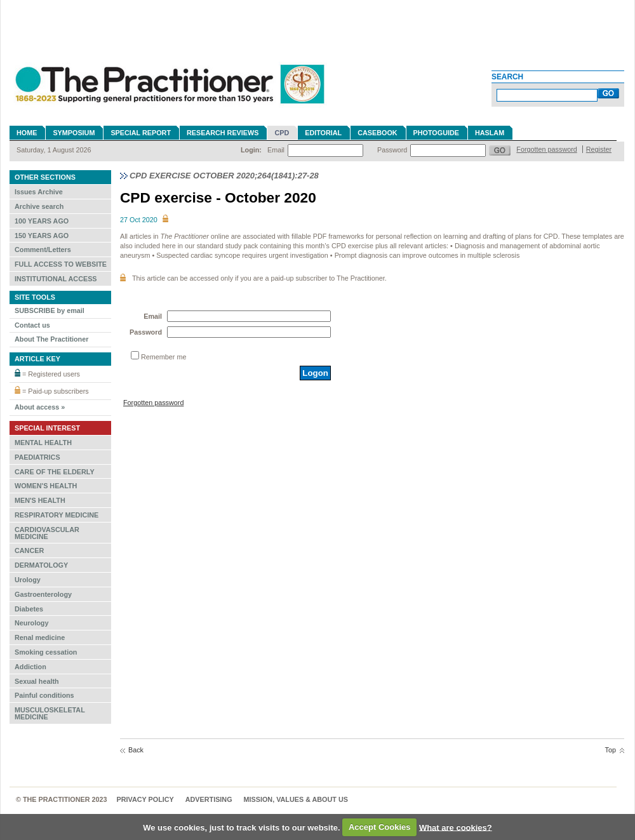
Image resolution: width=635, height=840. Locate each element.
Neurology (31, 623)
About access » (40, 407)
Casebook (377, 133)
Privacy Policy (145, 799)
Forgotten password (546, 149)
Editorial (323, 133)
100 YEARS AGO (42, 221)
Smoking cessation (46, 652)
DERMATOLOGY (41, 565)
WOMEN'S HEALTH (46, 486)
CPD (282, 133)
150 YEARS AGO (42, 236)
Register (599, 149)
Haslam (490, 133)
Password (392, 150)
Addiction (30, 667)
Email (276, 150)
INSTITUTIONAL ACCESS (56, 279)
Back (136, 750)
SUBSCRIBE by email (50, 310)
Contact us (32, 325)
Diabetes (29, 609)
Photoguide (436, 133)
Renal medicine (40, 637)
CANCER (29, 550)
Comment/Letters (43, 250)
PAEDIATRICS (37, 457)
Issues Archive (39, 192)
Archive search (39, 206)
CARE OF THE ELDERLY (55, 472)
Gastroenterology (43, 594)
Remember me (164, 357)
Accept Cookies (380, 827)
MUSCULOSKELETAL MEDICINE (50, 713)
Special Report (141, 133)
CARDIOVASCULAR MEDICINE (47, 533)
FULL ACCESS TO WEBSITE (61, 264)
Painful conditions (44, 695)
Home (27, 133)
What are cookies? (456, 827)
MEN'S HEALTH (40, 500)
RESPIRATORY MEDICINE (57, 515)
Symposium (74, 133)
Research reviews (223, 133)
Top (611, 750)
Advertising (209, 799)
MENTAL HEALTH (43, 443)
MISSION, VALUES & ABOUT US (296, 799)
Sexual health (37, 681)
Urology (28, 580)
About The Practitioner (51, 339)
